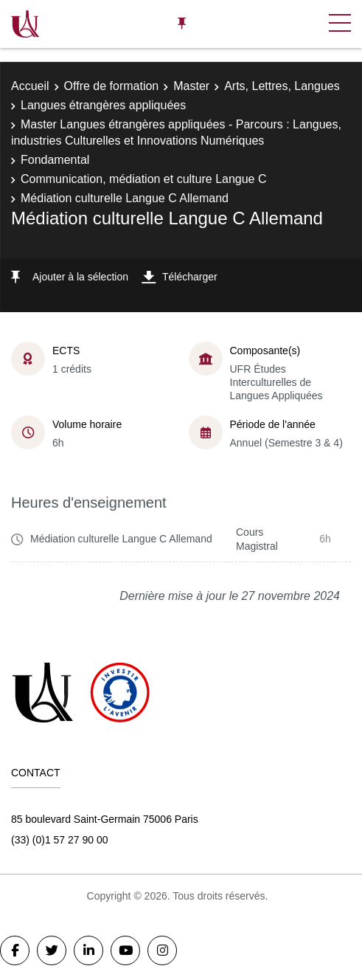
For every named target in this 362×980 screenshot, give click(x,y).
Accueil (30, 86)
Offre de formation (112, 86)
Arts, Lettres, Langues (282, 86)
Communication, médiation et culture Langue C (144, 179)
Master (191, 86)
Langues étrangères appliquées (103, 105)
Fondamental (55, 160)
